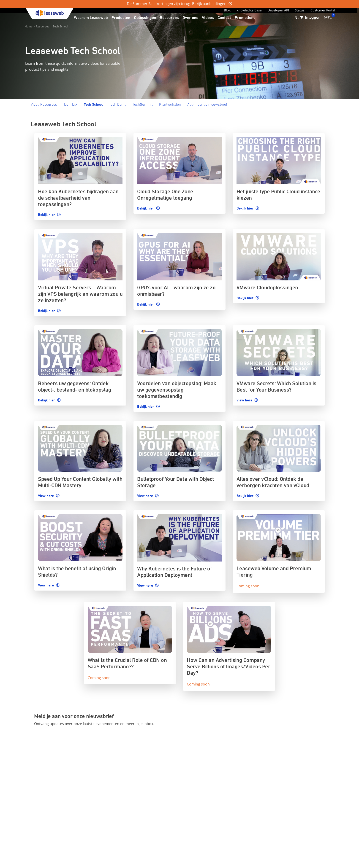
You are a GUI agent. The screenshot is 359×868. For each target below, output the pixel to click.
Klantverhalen (170, 104)
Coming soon (248, 586)
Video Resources (44, 104)
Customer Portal (323, 10)
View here (245, 400)
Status (300, 10)
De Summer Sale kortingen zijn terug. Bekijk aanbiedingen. (177, 4)
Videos (208, 17)
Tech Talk (70, 104)
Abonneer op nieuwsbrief (207, 104)
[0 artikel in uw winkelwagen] (328, 18)
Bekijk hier (47, 215)
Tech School (60, 26)
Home (29, 26)
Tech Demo (118, 104)
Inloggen (313, 17)
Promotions (245, 17)
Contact (224, 17)
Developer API (278, 10)
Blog (227, 10)
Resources (43, 26)
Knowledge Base (249, 10)
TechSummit (143, 104)
